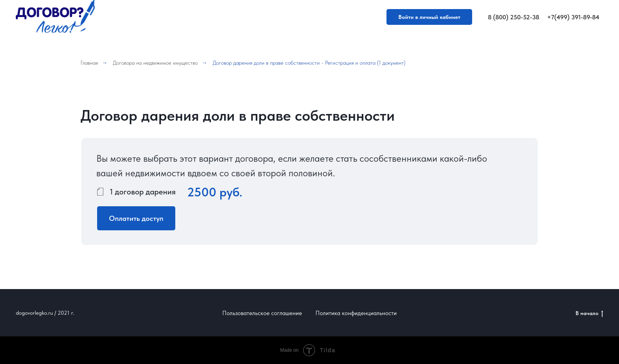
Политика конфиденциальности (356, 313)
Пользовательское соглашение (262, 313)
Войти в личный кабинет (429, 17)
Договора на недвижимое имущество (155, 63)
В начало (589, 314)
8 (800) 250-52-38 (514, 17)
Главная (89, 63)
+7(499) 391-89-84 (573, 17)
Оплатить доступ (136, 218)
